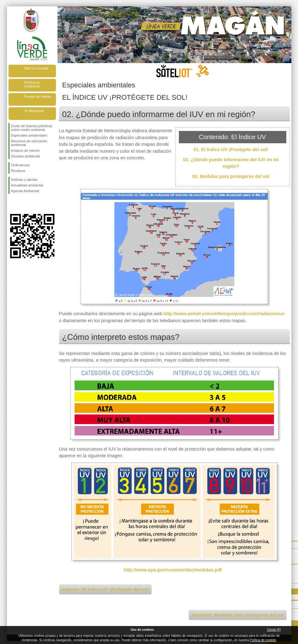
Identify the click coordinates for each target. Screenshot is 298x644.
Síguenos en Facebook (12, 204)
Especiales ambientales (29, 135)
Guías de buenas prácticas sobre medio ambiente (32, 128)
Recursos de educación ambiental (29, 143)
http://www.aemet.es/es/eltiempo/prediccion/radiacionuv (224, 314)
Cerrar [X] (274, 630)
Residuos (18, 171)
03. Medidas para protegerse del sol (231, 176)
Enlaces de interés (25, 151)
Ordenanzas (21, 165)
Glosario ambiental (26, 156)
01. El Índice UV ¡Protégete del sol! (231, 150)
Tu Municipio (34, 111)
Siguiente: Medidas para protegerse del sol (237, 615)
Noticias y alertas (24, 180)
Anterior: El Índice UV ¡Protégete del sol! (105, 589)
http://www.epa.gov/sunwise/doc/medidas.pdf (173, 570)
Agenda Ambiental (25, 191)
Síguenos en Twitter (23, 204)
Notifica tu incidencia (32, 84)
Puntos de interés (38, 97)
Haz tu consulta (36, 68)
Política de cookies (263, 640)
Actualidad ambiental (27, 185)
